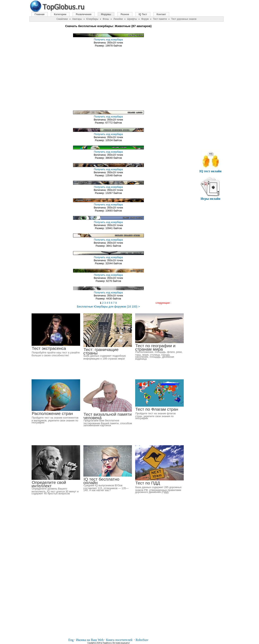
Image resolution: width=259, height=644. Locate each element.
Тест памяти (160, 19)
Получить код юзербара (108, 40)
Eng (71, 640)
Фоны (106, 19)
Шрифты (132, 19)
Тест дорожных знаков (184, 19)
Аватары (77, 19)
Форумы (106, 14)
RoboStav (142, 640)
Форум (145, 19)
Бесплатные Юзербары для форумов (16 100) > (108, 307)
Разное (125, 14)
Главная (40, 14)
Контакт (161, 14)
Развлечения (84, 14)
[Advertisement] (108, 77)
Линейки (118, 19)
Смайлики (62, 19)
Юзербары (92, 19)
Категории (60, 14)
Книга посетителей (119, 640)
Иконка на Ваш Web (90, 640)
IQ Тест (143, 14)
